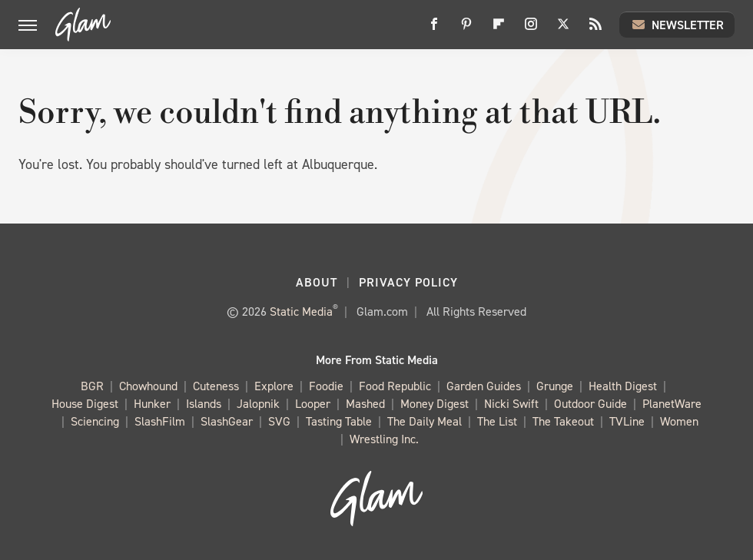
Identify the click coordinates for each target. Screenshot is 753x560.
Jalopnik (258, 404)
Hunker (152, 404)
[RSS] (595, 30)
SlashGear (227, 422)
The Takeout (563, 422)
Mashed (365, 404)
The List (497, 422)
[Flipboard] (499, 30)
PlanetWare (672, 404)
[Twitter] (563, 30)
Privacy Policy (408, 282)
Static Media (301, 311)
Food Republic (395, 387)
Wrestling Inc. (384, 440)
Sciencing (95, 422)
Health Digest (623, 387)
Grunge (555, 387)
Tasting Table (339, 422)
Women (679, 422)
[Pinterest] (466, 30)
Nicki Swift (511, 404)
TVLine (627, 422)
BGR (92, 387)
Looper (313, 404)
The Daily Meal (425, 422)
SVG (279, 422)
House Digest (85, 404)
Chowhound (148, 387)
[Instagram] (531, 30)
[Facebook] (434, 30)
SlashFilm (160, 422)
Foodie (326, 387)
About (317, 282)
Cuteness (216, 387)
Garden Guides (484, 387)
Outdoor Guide (590, 404)
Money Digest (435, 404)
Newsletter (677, 25)
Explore (274, 387)
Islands (204, 404)
